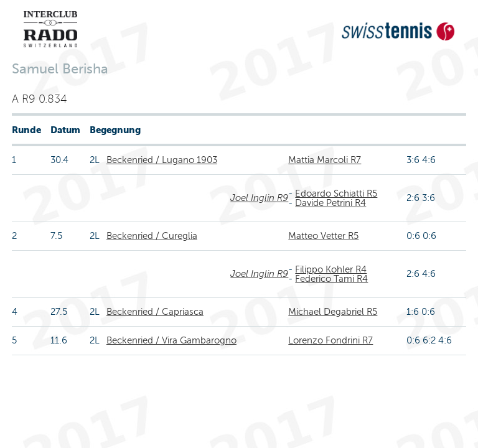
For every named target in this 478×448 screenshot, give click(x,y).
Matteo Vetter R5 (323, 236)
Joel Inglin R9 (259, 198)
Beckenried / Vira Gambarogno (171, 340)
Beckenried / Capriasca (155, 312)
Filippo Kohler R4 (331, 269)
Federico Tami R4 (331, 279)
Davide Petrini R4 (330, 203)
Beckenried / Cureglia (152, 236)
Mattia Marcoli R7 (325, 160)
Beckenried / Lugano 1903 (162, 160)
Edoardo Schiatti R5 (336, 194)
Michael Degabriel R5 (333, 312)
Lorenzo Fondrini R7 (330, 340)
